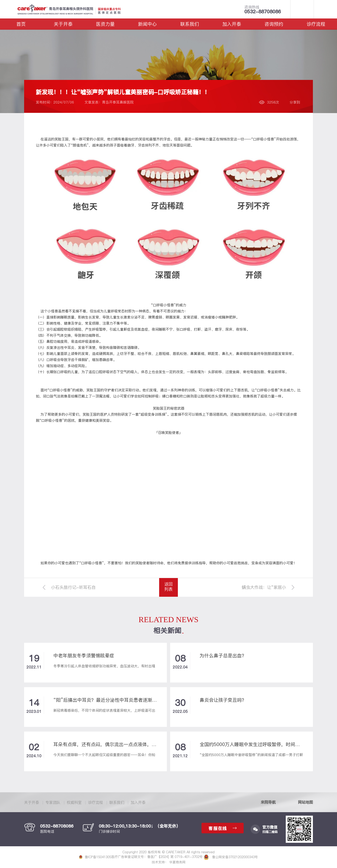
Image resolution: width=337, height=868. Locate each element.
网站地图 (305, 802)
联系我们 (190, 24)
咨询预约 (274, 24)
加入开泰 (232, 24)
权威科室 (74, 802)
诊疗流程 (316, 24)
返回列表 (168, 587)
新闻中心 (147, 24)
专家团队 (53, 802)
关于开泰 (63, 24)
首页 (21, 24)
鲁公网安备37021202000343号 (231, 857)
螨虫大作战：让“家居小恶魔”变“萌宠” (264, 591)
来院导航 (268, 802)
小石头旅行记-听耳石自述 (73, 591)
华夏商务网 (177, 862)
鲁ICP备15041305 (95, 857)
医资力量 (105, 24)
